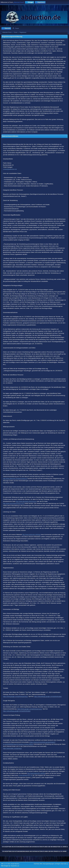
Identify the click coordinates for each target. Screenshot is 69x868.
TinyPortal (36, 864)
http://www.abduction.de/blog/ (31, 535)
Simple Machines (15, 864)
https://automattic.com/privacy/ (12, 748)
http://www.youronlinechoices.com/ (14, 503)
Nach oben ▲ (65, 864)
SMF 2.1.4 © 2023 (6, 864)
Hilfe (41, 864)
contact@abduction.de (10, 169)
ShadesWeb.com (15, 866)
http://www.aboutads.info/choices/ (26, 501)
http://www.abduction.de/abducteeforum (15, 479)
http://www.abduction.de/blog (36, 773)
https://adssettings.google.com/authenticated (48, 696)
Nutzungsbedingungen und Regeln (52, 864)
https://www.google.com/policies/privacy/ (15, 696)
